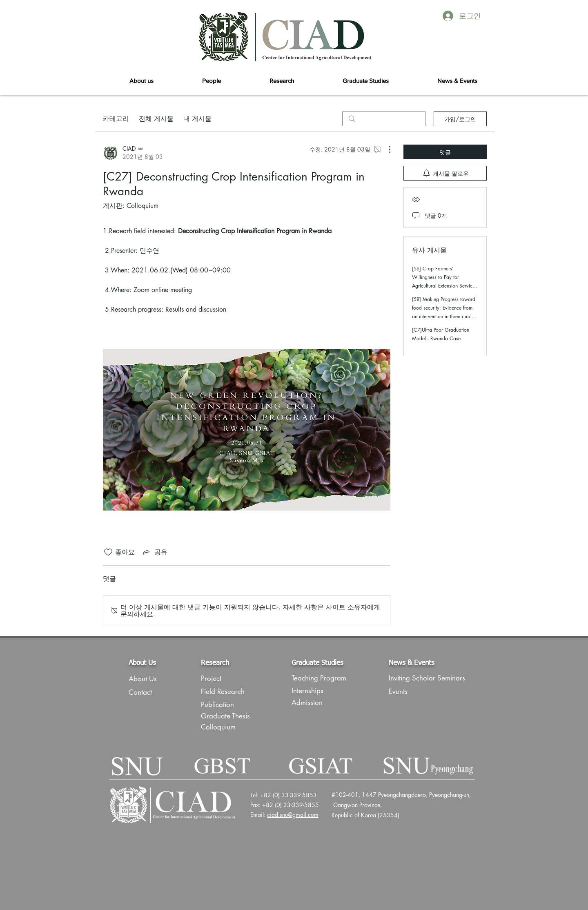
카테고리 (116, 119)
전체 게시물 (156, 119)
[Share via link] (154, 552)
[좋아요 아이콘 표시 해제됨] (108, 552)
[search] (384, 119)
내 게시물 (197, 119)
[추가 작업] (385, 149)
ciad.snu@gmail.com (293, 815)
